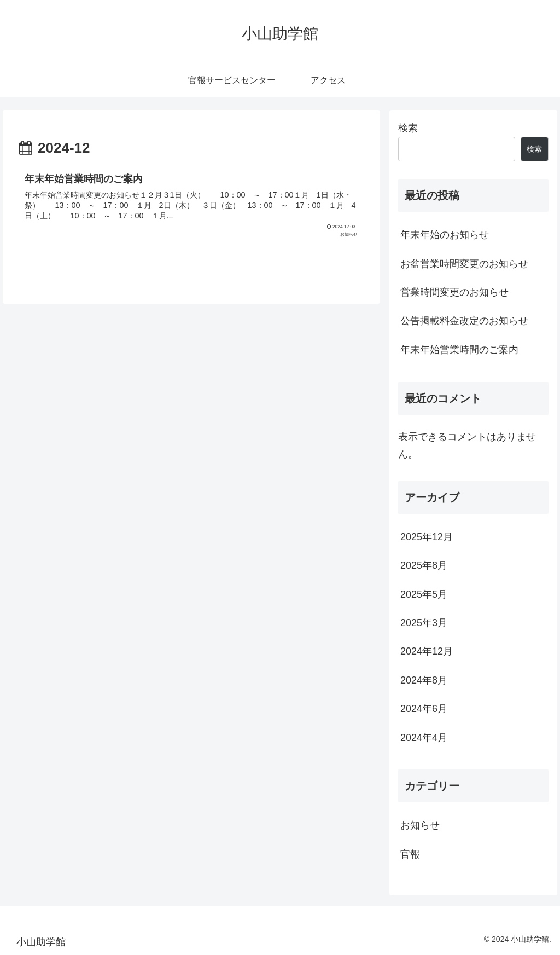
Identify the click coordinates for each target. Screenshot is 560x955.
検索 (408, 128)
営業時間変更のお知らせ (454, 292)
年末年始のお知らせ (445, 235)
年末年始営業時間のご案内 (459, 350)
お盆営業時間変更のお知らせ (464, 264)
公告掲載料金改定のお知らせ (464, 321)
